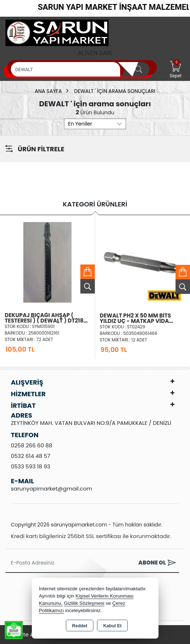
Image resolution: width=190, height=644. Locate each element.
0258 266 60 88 (32, 445)
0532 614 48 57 (31, 456)
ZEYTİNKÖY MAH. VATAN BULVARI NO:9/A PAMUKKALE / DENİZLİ (91, 423)
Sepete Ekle (88, 272)
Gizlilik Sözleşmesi (84, 603)
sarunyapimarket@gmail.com (51, 489)
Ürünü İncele (88, 286)
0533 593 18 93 (31, 466)
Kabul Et (112, 626)
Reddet (80, 626)
